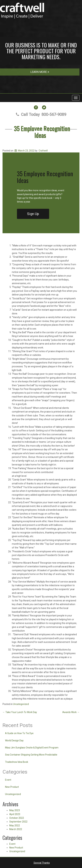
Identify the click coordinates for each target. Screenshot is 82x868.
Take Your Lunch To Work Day (20, 712)
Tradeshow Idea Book (17, 762)
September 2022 (18, 822)
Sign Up (33, 214)
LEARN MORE (40, 72)
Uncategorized (21, 704)
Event (8, 780)
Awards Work (71, 712)
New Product (12, 787)
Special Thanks (42, 863)
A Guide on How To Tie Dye (19, 733)
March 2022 (16, 829)
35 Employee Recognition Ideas (42, 132)
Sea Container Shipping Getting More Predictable (31, 755)
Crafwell (43, 151)
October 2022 (17, 818)
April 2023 (15, 814)
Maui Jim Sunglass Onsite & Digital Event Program (32, 748)
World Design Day (14, 741)
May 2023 (15, 810)
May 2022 (15, 826)
